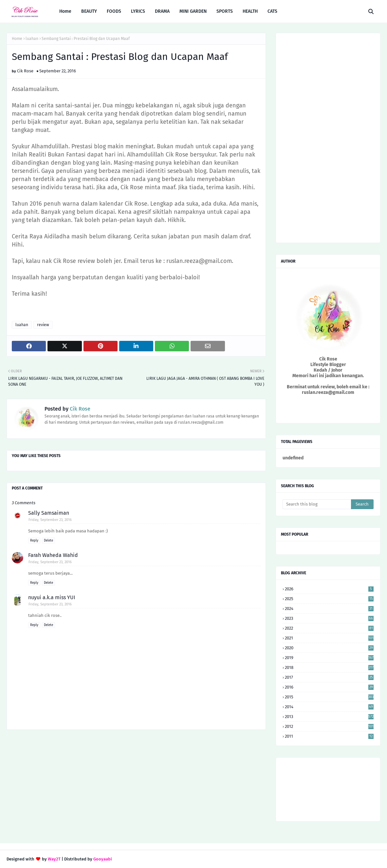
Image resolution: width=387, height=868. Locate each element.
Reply (34, 541)
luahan (32, 39)
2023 (329, 618)
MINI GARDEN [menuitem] (193, 11)
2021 (329, 638)
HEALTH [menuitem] (250, 11)
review (43, 325)
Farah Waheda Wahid (53, 555)
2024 (329, 609)
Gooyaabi (103, 859)
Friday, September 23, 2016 (50, 520)
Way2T (54, 859)
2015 (329, 697)
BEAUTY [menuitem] (89, 11)
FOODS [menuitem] (114, 11)
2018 (329, 667)
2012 (329, 726)
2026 (329, 589)
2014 (329, 707)
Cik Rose (25, 71)
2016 (329, 687)
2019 (329, 658)
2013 (329, 717)
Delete (48, 541)
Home (17, 39)
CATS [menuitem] (272, 11)
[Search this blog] (317, 504)
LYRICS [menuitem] (138, 11)
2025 (329, 599)
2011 (329, 736)
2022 (329, 628)
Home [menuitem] (65, 11)
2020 (329, 648)
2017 (329, 677)
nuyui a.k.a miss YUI (52, 597)
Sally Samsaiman (49, 513)
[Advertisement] (136, 787)
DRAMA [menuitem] (162, 11)
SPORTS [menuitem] (225, 11)
